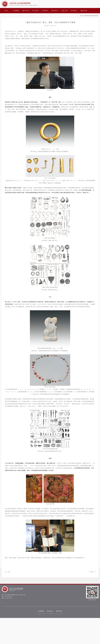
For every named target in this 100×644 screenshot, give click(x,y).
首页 (7, 11)
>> (89, 16)
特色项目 (55, 11)
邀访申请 (84, 11)
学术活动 (36, 11)
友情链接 (41, 611)
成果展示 (74, 11)
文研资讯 (45, 11)
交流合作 (65, 11)
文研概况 (16, 11)
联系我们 (50, 611)
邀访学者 (26, 11)
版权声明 (59, 611)
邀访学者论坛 (94, 16)
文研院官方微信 (92, 593)
